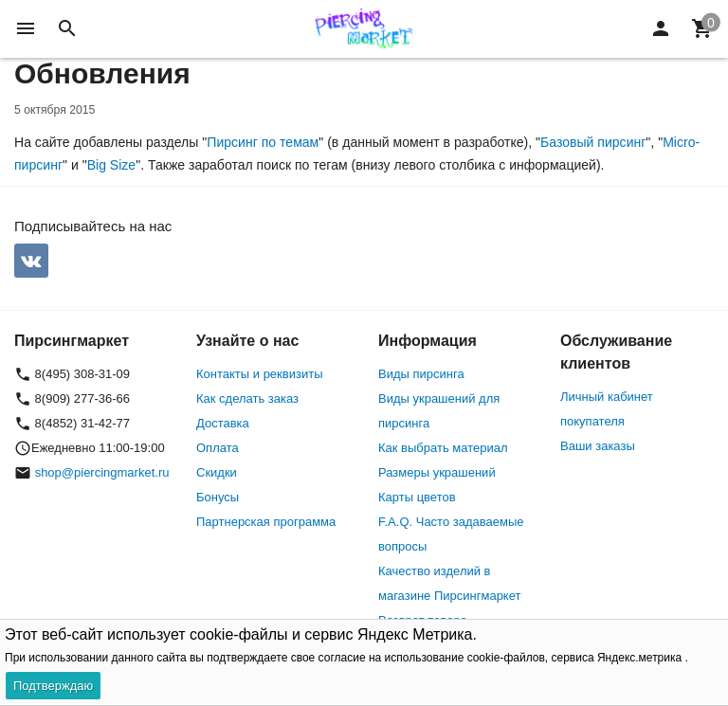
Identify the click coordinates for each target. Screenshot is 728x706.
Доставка (223, 423)
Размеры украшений (437, 472)
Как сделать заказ (247, 398)
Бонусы (218, 497)
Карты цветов (417, 497)
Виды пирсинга (421, 374)
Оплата (218, 448)
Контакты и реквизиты (259, 374)
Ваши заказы (598, 446)
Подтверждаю (53, 686)
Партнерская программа (266, 522)
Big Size (112, 165)
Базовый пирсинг (593, 142)
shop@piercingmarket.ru (102, 472)
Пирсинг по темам (263, 142)
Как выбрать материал (443, 448)
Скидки (217, 472)
